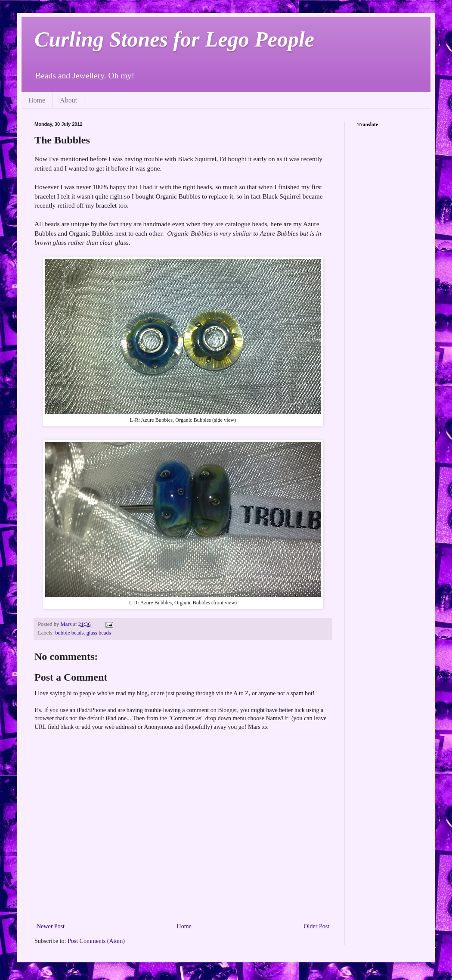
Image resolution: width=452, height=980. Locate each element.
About (68, 100)
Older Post (317, 926)
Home (37, 100)
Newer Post (51, 926)
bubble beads (69, 633)
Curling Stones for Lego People (174, 39)
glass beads (99, 633)
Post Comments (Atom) (96, 941)
